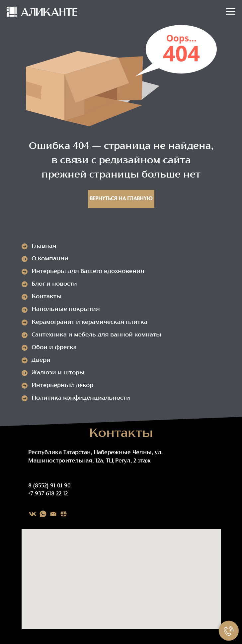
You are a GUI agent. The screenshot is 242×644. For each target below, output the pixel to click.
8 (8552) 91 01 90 (49, 486)
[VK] (33, 514)
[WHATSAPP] (43, 514)
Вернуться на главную (121, 199)
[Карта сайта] (64, 514)
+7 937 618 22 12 (48, 494)
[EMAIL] (53, 514)
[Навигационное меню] (231, 12)
